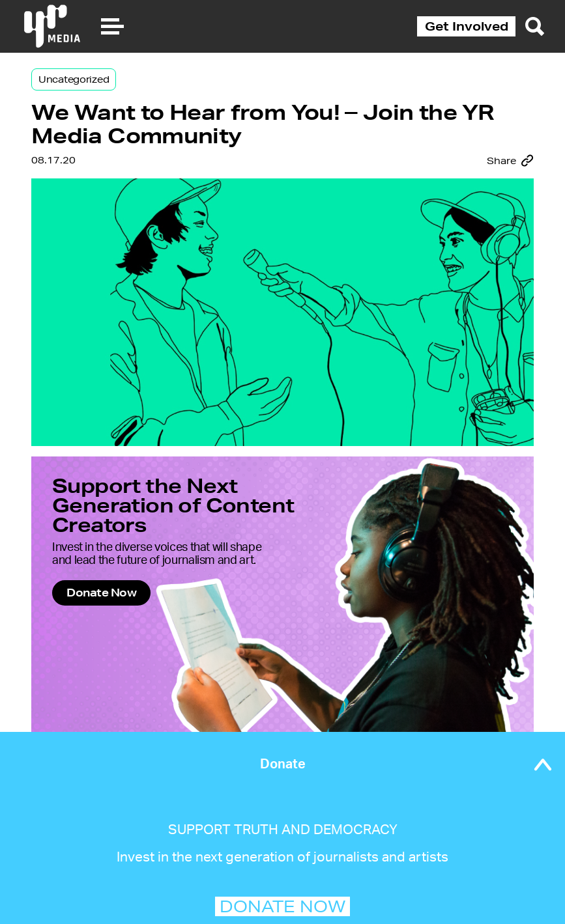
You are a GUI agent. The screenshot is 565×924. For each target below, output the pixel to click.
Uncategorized (74, 79)
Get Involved (467, 26)
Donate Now (101, 592)
